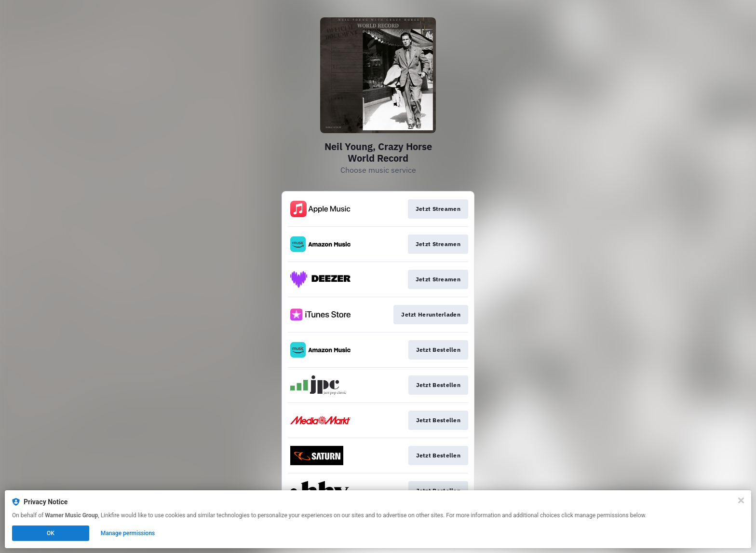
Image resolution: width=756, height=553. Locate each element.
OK (51, 533)
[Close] (741, 500)
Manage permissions (128, 533)
